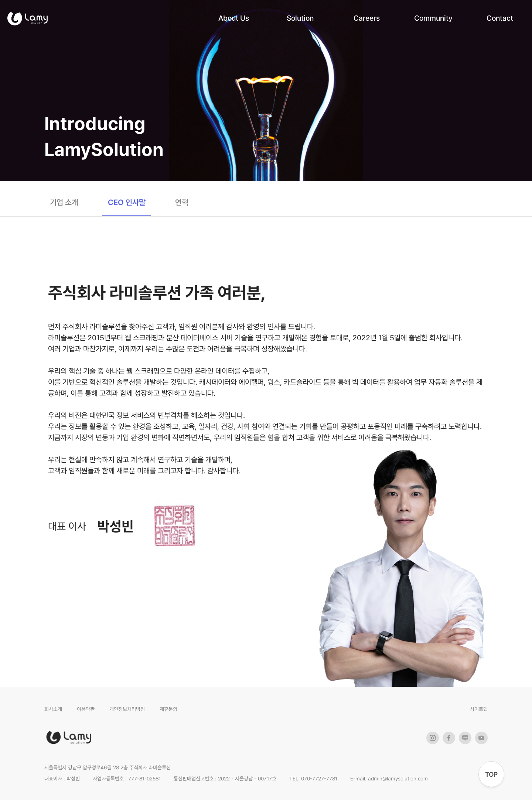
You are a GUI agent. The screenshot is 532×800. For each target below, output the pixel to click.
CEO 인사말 (127, 202)
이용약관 (86, 709)
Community (433, 18)
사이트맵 (479, 709)
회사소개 (53, 709)
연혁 (182, 202)
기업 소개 (64, 202)
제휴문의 (168, 709)
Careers (367, 18)
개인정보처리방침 (127, 709)
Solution (300, 18)
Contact (500, 18)
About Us (234, 18)
